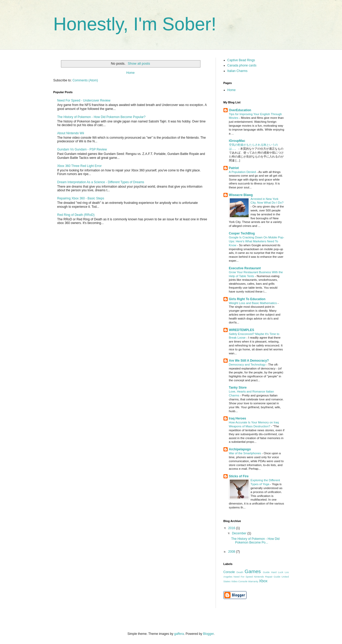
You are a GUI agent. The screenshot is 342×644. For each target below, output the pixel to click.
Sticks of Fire (239, 476)
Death (240, 572)
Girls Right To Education (247, 299)
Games (253, 571)
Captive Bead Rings (241, 60)
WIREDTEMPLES (242, 330)
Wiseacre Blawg (241, 195)
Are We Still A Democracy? (249, 361)
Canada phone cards (242, 65)
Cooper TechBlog (242, 233)
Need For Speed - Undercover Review (84, 100)
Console (229, 572)
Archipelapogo (240, 449)
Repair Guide (273, 577)
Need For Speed (243, 577)
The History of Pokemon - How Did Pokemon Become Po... (255, 541)
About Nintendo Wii (71, 133)
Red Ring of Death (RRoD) (76, 215)
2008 (232, 552)
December (240, 533)
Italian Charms (237, 71)
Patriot (234, 168)
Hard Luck (277, 572)
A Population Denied (243, 172)
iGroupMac (237, 141)
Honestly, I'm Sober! (135, 24)
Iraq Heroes (238, 418)
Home (130, 73)
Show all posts (139, 63)
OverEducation (240, 110)
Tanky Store (238, 388)
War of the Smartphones (245, 453)
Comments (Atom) (85, 80)
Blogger (208, 634)
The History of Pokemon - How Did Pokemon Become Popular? (101, 117)
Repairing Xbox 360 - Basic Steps (81, 198)
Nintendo (259, 577)
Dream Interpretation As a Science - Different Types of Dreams (101, 182)
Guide (266, 572)
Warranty (253, 581)
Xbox (263, 581)
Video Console (239, 581)
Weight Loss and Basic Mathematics (253, 303)
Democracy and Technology (248, 365)
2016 (232, 528)
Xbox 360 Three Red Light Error (80, 166)
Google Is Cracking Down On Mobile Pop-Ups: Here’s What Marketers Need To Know (257, 241)
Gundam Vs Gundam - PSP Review (82, 149)
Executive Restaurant (245, 268)
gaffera (179, 634)
